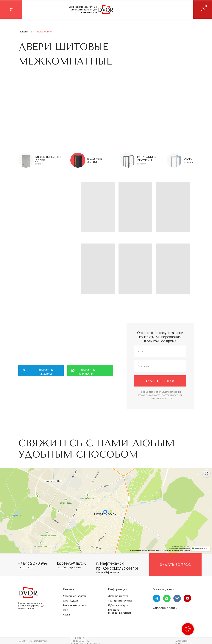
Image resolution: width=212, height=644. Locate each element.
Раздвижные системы (148, 159)
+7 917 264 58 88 (55, 403)
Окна (188, 159)
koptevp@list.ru (72, 563)
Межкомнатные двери (75, 596)
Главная (25, 32)
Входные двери (71, 601)
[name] (160, 351)
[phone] (160, 366)
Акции (66, 615)
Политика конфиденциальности (120, 611)
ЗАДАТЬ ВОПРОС (160, 381)
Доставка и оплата (118, 596)
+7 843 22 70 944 (33, 563)
